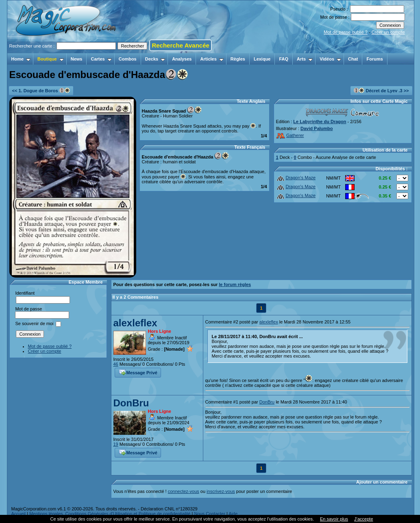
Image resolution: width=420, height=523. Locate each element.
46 (116, 364)
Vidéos (330, 59)
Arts (305, 59)
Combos (128, 59)
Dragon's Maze (296, 178)
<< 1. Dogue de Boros (41, 90)
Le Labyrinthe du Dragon (320, 122)
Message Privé (138, 372)
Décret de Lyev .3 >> (381, 90)
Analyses (182, 59)
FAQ (284, 59)
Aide (233, 514)
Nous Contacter (209, 514)
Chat (353, 59)
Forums (374, 59)
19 (116, 444)
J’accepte (363, 519)
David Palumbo (317, 128)
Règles (238, 59)
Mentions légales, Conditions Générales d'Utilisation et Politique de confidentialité (110, 514)
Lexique (262, 59)
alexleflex (135, 323)
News (77, 59)
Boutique (51, 59)
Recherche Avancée (180, 45)
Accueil (18, 514)
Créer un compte (388, 32)
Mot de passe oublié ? (346, 32)
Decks (155, 59)
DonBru (131, 403)
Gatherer (290, 135)
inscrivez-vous (221, 491)
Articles (212, 59)
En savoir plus (334, 519)
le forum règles (235, 284)
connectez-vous (184, 491)
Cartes (101, 59)
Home (21, 59)
